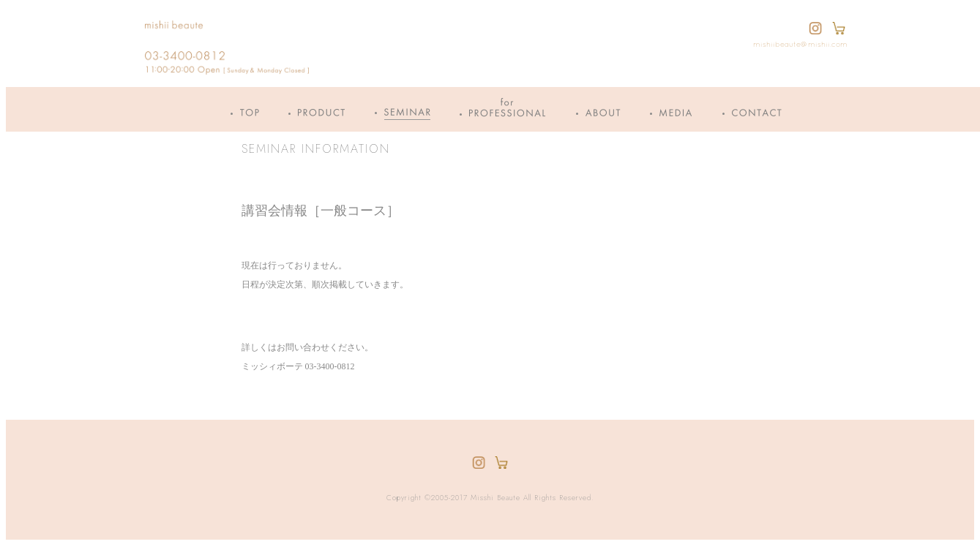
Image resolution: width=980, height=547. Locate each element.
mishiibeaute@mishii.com (800, 45)
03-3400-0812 (330, 366)
